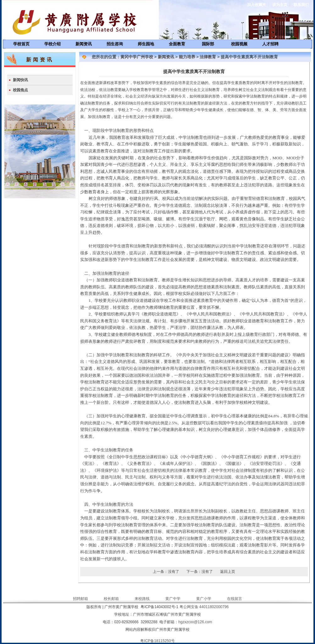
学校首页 (21, 44)
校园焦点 (20, 90)
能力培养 (187, 57)
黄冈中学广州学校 (137, 57)
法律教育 (208, 57)
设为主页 (280, 5)
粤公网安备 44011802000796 (204, 607)
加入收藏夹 (257, 5)
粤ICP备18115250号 (157, 641)
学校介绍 (52, 44)
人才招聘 (270, 44)
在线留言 (235, 599)
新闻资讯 (84, 44)
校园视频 (239, 44)
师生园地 (146, 44)
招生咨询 (115, 44)
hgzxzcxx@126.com (195, 622)
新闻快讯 (20, 80)
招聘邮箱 (80, 599)
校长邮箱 (111, 599)
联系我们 (301, 5)
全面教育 (177, 44)
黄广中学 (173, 599)
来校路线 (142, 599)
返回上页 (228, 572)
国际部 (208, 44)
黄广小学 (204, 599)
